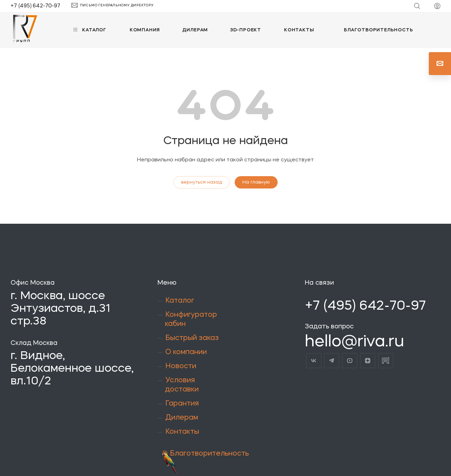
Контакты (182, 432)
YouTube (350, 361)
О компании (186, 352)
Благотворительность (209, 454)
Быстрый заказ (192, 338)
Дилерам (182, 418)
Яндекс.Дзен (368, 361)
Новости (181, 366)
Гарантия (182, 404)
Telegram (332, 361)
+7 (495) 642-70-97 (35, 6)
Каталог (180, 301)
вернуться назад (202, 182)
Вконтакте (314, 361)
